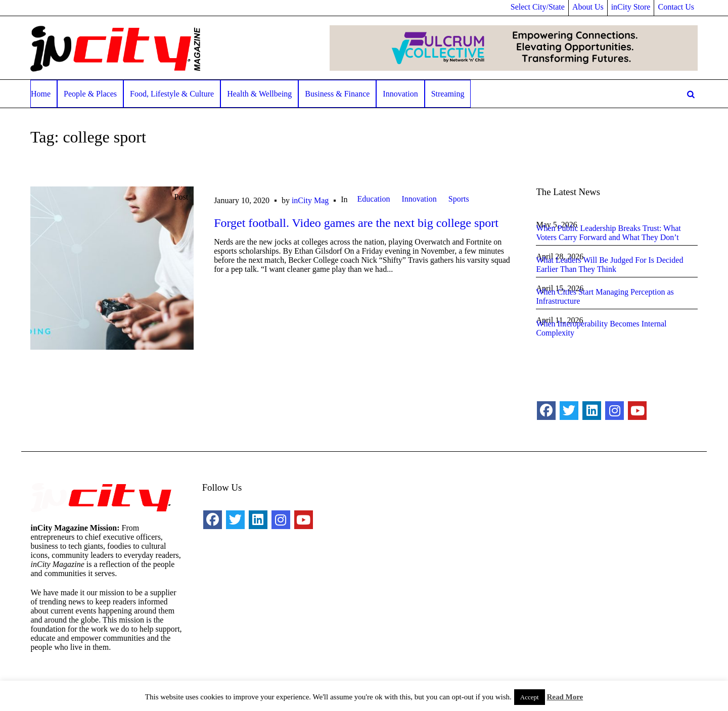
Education (374, 199)
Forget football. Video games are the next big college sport (356, 223)
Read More (565, 697)
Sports (459, 199)
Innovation (419, 199)
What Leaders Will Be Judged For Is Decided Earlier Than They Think (609, 265)
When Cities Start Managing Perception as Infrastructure (605, 296)
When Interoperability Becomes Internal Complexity (601, 328)
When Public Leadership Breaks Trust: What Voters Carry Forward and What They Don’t (608, 233)
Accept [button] (530, 697)
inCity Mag (310, 200)
